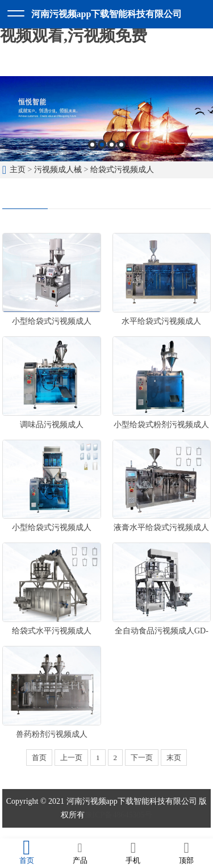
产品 (80, 853)
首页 (39, 758)
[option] (106, 119)
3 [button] (112, 145)
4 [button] (121, 145)
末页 (174, 758)
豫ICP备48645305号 (119, 815)
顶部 (186, 853)
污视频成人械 (58, 170)
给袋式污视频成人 (122, 170)
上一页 (71, 758)
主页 (18, 170)
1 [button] (92, 145)
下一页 (142, 758)
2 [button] (102, 145)
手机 (133, 853)
